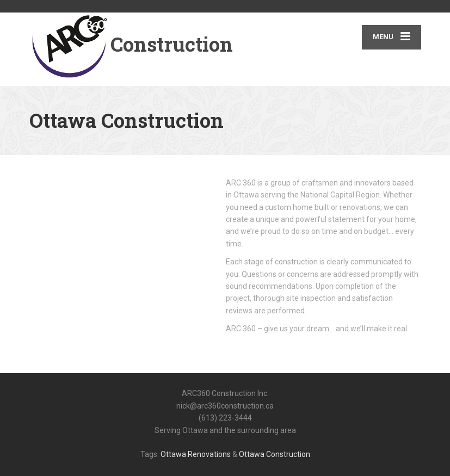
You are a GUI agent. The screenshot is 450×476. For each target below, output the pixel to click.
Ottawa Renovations (196, 454)
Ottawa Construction (275, 454)
